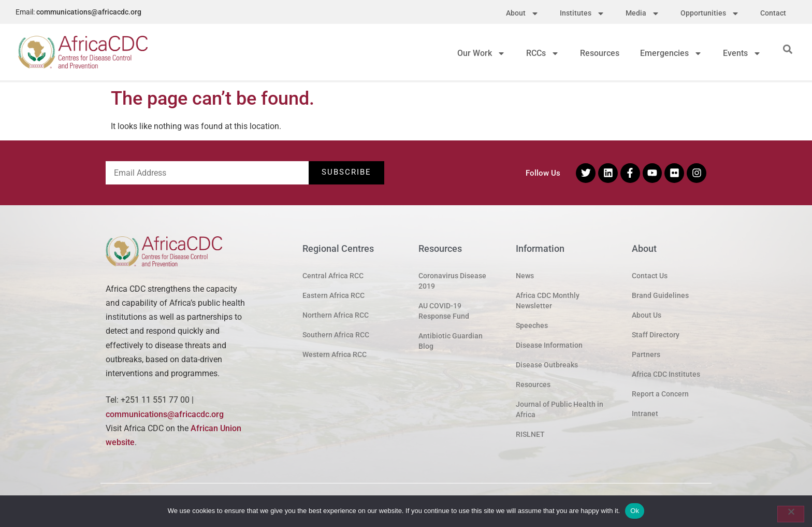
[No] (791, 514)
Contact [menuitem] (773, 13)
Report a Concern (660, 394)
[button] (788, 49)
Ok (635, 511)
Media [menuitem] (643, 13)
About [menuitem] (523, 13)
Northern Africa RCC (336, 315)
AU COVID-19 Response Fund (444, 311)
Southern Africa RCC (336, 335)
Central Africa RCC (333, 276)
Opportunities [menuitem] (710, 13)
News (525, 276)
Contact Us (650, 276)
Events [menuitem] (742, 53)
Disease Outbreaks (547, 365)
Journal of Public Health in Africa (560, 409)
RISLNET (530, 434)
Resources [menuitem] (600, 53)
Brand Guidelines (660, 295)
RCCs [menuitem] (543, 53)
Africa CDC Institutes (666, 374)
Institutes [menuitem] (582, 13)
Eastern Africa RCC (334, 295)
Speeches (532, 325)
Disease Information (549, 345)
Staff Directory (656, 335)
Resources (533, 384)
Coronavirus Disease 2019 (452, 281)
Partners (646, 354)
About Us (647, 315)
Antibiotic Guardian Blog (451, 341)
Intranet (645, 414)
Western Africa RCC (335, 354)
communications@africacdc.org (89, 12)
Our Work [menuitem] (481, 53)
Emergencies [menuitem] (671, 53)
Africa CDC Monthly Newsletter (548, 301)
